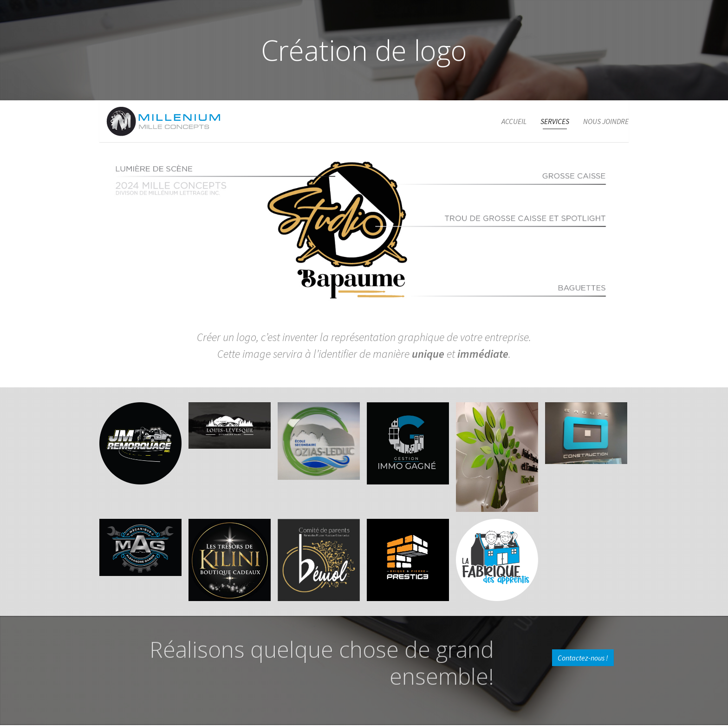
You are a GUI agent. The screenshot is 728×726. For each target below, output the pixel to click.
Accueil (514, 121)
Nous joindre (606, 121)
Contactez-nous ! (583, 658)
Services (555, 121)
